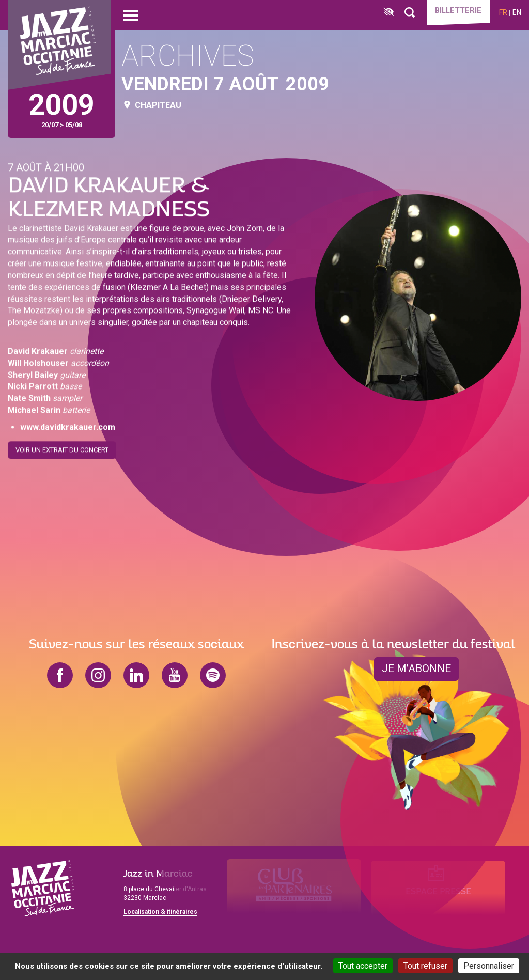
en (517, 12)
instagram (98, 675)
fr (503, 12)
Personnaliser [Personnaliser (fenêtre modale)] (489, 966)
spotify (213, 675)
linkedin (136, 675)
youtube (175, 675)
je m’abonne (416, 669)
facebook (60, 675)
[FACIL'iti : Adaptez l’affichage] (382, 13)
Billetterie (455, 11)
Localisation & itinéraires (160, 912)
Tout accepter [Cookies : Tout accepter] (363, 966)
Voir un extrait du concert (62, 448)
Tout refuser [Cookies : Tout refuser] (425, 966)
